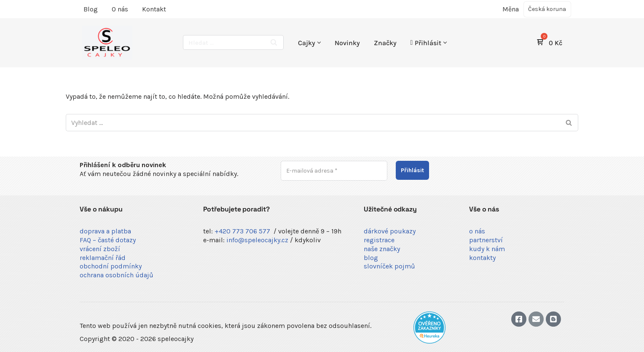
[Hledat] (224, 42)
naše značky (382, 249)
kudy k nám (487, 249)
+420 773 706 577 (242, 231)
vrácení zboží (100, 249)
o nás (477, 231)
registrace (379, 240)
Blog (91, 9)
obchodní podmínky (111, 266)
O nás (120, 9)
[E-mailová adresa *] (334, 171)
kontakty (482, 258)
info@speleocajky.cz (257, 240)
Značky (385, 43)
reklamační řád (103, 258)
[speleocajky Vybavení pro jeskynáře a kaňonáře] (107, 43)
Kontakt (154, 9)
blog (371, 258)
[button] (319, 43)
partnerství (486, 240)
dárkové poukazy (390, 231)
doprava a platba (105, 231)
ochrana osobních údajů (117, 275)
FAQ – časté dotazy (108, 240)
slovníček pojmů (389, 266)
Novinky (347, 43)
